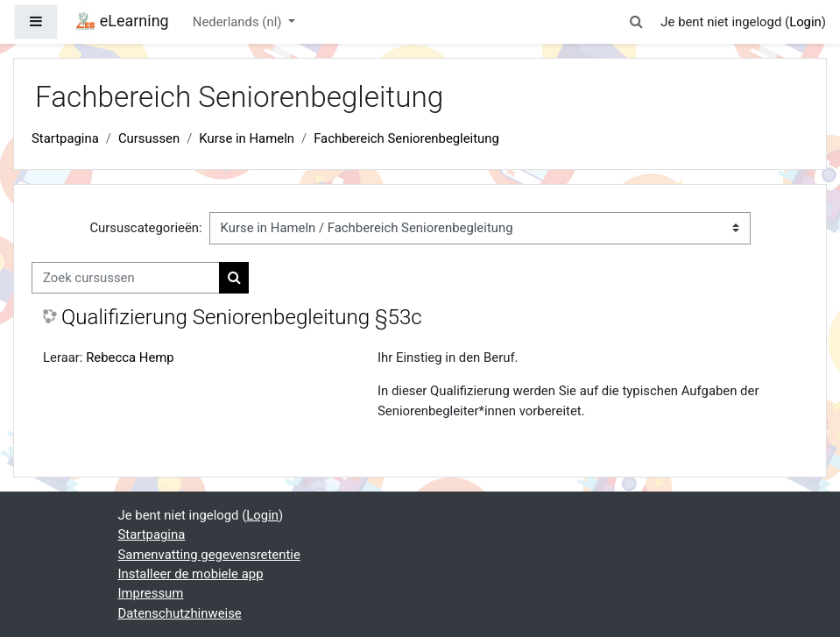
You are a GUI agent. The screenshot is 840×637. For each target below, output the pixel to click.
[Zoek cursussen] (126, 278)
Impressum (151, 593)
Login (805, 22)
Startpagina (65, 138)
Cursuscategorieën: (145, 228)
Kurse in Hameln (247, 138)
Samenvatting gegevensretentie (209, 555)
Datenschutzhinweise (180, 613)
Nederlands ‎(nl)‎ (239, 22)
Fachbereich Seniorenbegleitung (406, 138)
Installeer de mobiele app (191, 574)
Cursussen (149, 138)
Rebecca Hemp (130, 357)
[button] (636, 22)
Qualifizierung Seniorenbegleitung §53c (242, 317)
